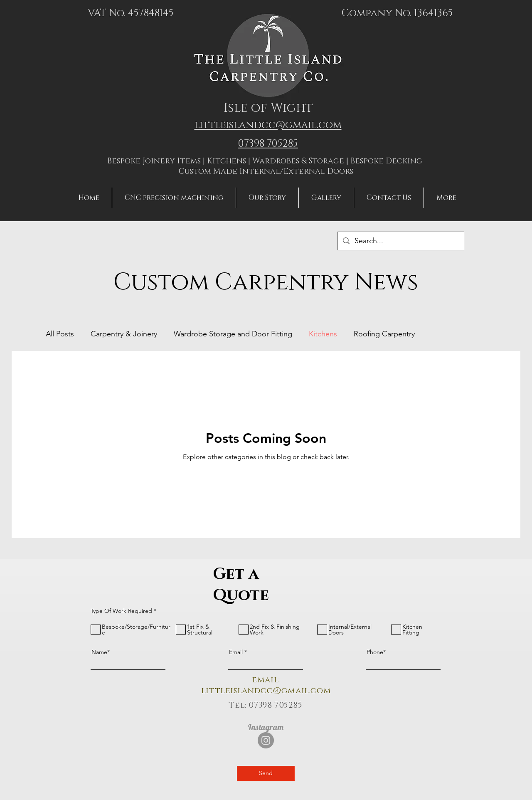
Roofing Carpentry (384, 334)
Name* (101, 652)
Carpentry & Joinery (124, 334)
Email (236, 652)
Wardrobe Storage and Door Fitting (233, 334)
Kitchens (323, 334)
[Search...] (400, 241)
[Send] (266, 773)
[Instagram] (266, 740)
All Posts (60, 334)
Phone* (376, 652)
